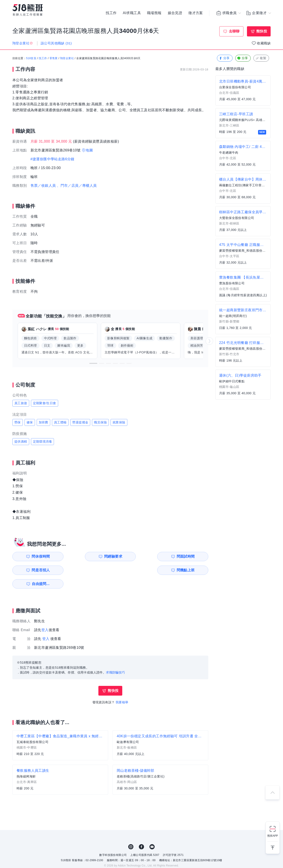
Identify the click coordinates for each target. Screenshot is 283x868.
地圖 (89, 150)
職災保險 (100, 422)
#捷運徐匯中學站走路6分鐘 (53, 159)
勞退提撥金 (80, 422)
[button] (93, 363)
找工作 (111, 13)
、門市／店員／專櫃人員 (77, 186)
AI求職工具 (132, 13)
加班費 (43, 422)
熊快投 (262, 31)
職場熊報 (154, 13)
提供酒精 (21, 442)
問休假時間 (38, 556)
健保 (30, 422)
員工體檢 (60, 422)
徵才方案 (196, 13)
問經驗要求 (88, 556)
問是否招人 (189, 556)
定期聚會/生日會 (45, 403)
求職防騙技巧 (115, 659)
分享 (224, 58)
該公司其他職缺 (56, 43)
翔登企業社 (67, 58)
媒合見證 (175, 13)
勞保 (18, 422)
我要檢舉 (122, 689)
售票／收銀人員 (43, 186)
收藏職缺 (264, 43)
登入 (45, 616)
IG (131, 833)
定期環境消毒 (42, 442)
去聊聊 (234, 31)
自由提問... (89, 570)
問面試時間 (138, 556)
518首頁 (31, 58)
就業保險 (119, 422)
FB (141, 833)
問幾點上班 (38, 570)
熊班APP (273, 836)
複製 (261, 58)
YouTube (152, 833)
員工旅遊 (21, 403)
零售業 (54, 58)
